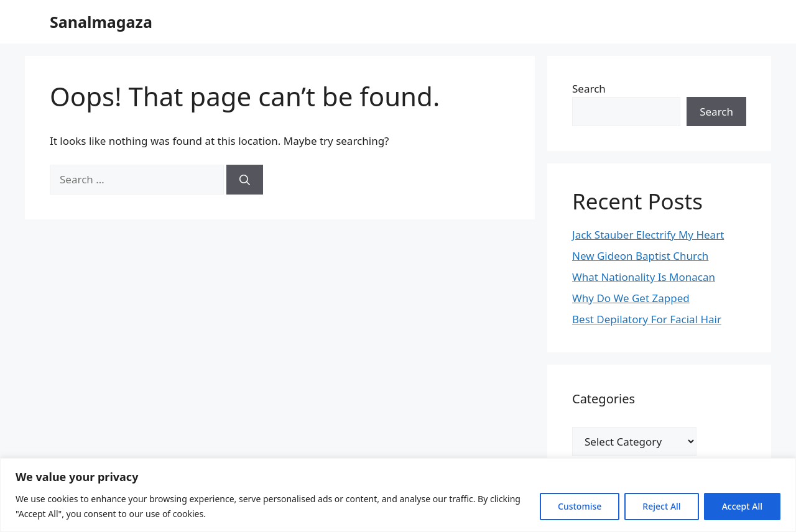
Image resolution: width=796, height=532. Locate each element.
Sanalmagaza (101, 22)
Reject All (661, 506)
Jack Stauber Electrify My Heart (648, 235)
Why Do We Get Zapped (631, 298)
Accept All (742, 506)
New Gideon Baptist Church (640, 256)
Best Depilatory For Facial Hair (647, 319)
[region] (398, 495)
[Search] (245, 180)
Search (589, 89)
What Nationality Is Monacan (644, 277)
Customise (580, 506)
